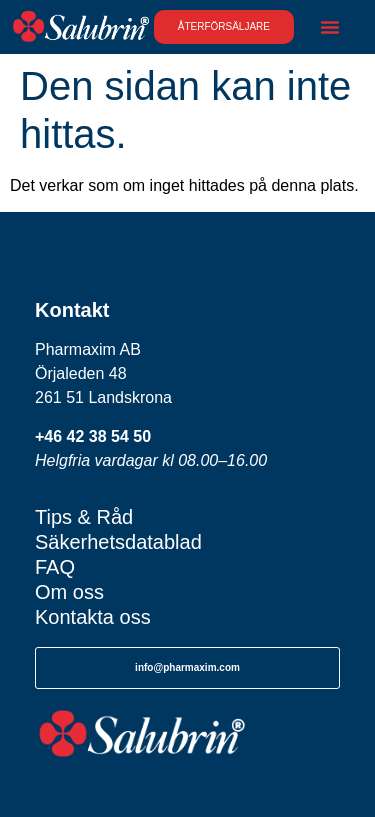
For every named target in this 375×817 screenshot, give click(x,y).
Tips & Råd (84, 517)
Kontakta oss (93, 617)
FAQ (55, 567)
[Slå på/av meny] (330, 27)
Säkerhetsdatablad (118, 542)
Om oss (69, 592)
